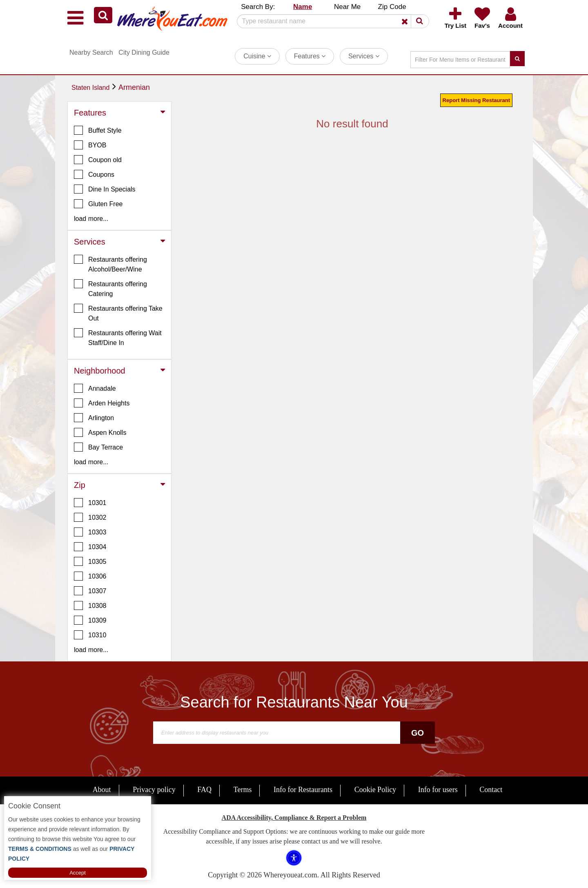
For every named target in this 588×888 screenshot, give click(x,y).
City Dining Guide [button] (144, 52)
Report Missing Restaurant (476, 100)
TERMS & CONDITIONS (40, 849)
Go (418, 733)
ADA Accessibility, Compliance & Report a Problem (294, 818)
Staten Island (90, 88)
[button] (103, 15)
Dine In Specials (105, 189)
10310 (90, 635)
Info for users (438, 790)
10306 (90, 576)
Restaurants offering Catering (110, 288)
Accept (78, 873)
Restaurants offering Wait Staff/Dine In (118, 337)
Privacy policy (154, 790)
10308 (90, 605)
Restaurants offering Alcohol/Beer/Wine (110, 264)
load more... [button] (91, 219)
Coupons (94, 174)
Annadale (95, 388)
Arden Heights (102, 403)
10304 (90, 547)
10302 (90, 517)
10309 (90, 620)
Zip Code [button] (392, 7)
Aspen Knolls (100, 432)
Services (364, 56)
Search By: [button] (258, 7)
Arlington (94, 418)
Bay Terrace (98, 447)
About (102, 790)
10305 (90, 561)
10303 (90, 532)
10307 (90, 591)
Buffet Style (98, 130)
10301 (90, 503)
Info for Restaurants (303, 790)
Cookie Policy (375, 790)
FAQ (204, 790)
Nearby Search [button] (91, 52)
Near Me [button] (347, 7)
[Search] (330, 21)
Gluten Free (98, 204)
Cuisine (257, 56)
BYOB (90, 145)
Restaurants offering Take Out (118, 313)
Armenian (134, 87)
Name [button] (303, 7)
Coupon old (98, 160)
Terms (243, 790)
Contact (491, 790)
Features (310, 56)
